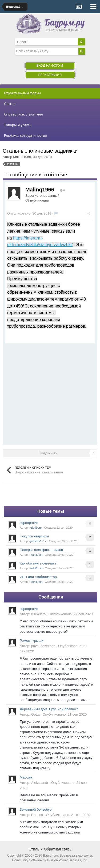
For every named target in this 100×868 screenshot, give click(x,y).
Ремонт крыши (31, 641)
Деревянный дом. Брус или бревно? (49, 709)
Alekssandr (40, 783)
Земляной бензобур (36, 809)
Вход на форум (50, 66)
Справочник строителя (23, 114)
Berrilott (37, 815)
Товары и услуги (18, 125)
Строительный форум (22, 93)
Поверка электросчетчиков (41, 550)
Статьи (10, 104)
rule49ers (35, 528)
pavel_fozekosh (43, 646)
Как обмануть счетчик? (38, 563)
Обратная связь (58, 849)
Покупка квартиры (34, 536)
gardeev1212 (38, 541)
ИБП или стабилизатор (38, 577)
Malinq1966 (22, 157)
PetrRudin (36, 555)
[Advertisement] (50, 393)
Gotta (35, 714)
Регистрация (50, 75)
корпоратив (29, 523)
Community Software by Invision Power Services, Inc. (50, 860)
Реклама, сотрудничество (25, 135)
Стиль (35, 849)
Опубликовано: (29, 213)
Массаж (26, 777)
